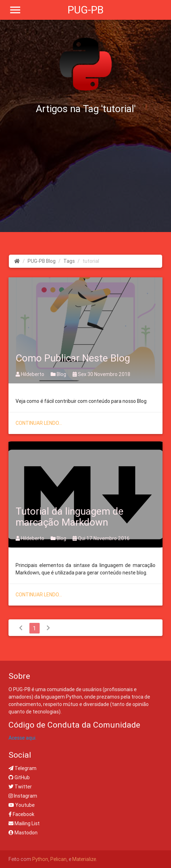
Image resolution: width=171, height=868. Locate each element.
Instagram (23, 796)
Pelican (58, 859)
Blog (59, 374)
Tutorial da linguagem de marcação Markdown (70, 517)
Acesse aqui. (22, 738)
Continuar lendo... (39, 423)
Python (40, 859)
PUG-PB (86, 10)
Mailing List (24, 823)
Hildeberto (30, 374)
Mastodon (23, 833)
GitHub (19, 777)
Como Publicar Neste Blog (73, 358)
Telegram (22, 768)
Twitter (20, 787)
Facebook (21, 814)
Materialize (84, 859)
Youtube (22, 805)
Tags (69, 261)
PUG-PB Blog (42, 261)
